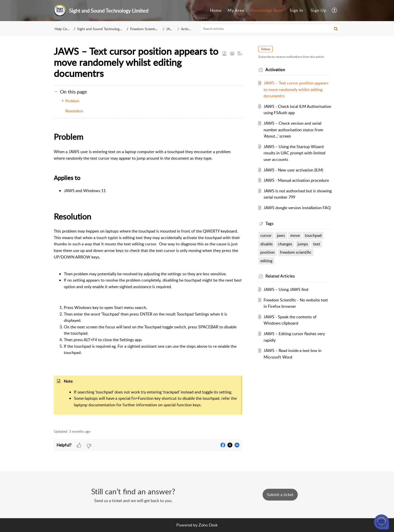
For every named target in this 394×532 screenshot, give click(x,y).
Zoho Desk (208, 525)
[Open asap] (381, 522)
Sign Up (319, 10)
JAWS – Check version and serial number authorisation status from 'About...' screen (293, 130)
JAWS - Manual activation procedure (296, 180)
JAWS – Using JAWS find (286, 289)
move (295, 235)
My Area (236, 10)
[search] (270, 29)
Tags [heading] (269, 224)
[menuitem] (216, 11)
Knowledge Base (267, 10)
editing (266, 261)
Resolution (74, 111)
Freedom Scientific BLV (149, 29)
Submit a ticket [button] (280, 495)
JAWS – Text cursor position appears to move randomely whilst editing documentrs (296, 89)
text (317, 244)
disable (266, 244)
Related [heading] (280, 276)
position (267, 252)
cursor (266, 235)
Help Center (64, 29)
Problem (72, 101)
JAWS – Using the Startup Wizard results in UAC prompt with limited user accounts (294, 153)
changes (285, 244)
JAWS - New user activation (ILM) (293, 170)
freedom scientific (296, 252)
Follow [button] (265, 49)
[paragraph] (148, 277)
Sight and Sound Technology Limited (105, 29)
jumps (303, 244)
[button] (335, 11)
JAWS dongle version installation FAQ (297, 208)
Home (216, 10)
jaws (281, 235)
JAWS (171, 29)
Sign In (297, 10)
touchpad (313, 235)
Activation (189, 29)
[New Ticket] (280, 495)
